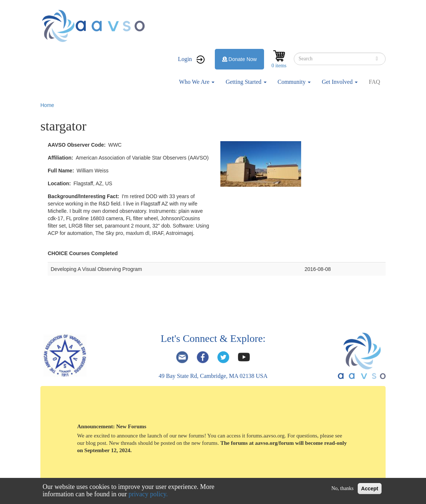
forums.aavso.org (266, 436)
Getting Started (246, 82)
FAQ (374, 82)
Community (294, 82)
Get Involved (340, 82)
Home (47, 105)
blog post (96, 443)
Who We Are (197, 82)
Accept (370, 489)
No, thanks (342, 488)
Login (185, 59)
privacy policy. (148, 494)
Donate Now (240, 59)
